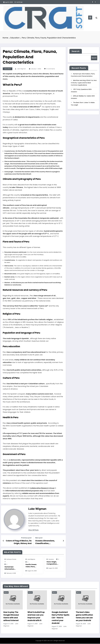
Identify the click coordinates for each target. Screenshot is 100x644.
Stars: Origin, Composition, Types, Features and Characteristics (53, 563)
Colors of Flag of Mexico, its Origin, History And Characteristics (19, 542)
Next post (39, 538)
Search (76, 52)
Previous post (26, 538)
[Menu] (90, 18)
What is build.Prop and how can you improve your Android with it (36, 617)
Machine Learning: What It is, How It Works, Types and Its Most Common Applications (84, 83)
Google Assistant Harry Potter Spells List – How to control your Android (61, 618)
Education (8, 69)
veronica (51, 560)
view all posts (33, 530)
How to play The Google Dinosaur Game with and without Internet (11, 617)
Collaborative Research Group (42, 488)
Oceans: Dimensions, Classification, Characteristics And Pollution (45, 542)
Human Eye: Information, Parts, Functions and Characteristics (11, 568)
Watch (6, 593)
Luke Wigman (21, 69)
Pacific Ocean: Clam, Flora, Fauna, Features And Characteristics (32, 566)
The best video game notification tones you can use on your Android (84, 617)
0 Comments (51, 69)
